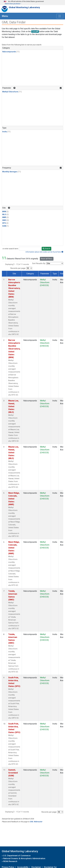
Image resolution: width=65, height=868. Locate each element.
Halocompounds (9, 52)
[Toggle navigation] (60, 16)
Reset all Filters (47, 259)
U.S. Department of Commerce (17, 856)
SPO (4, 223)
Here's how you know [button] (12, 4)
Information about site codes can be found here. (44, 252)
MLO (4, 215)
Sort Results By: (39, 263)
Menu (5, 16)
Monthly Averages (10, 172)
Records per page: (18, 268)
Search (46, 249)
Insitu (5, 132)
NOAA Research (10, 861)
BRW (4, 212)
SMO (4, 220)
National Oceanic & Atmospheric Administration (24, 858)
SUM (4, 226)
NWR (4, 217)
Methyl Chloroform (10, 92)
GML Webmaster (36, 822)
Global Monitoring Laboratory (24, 7)
